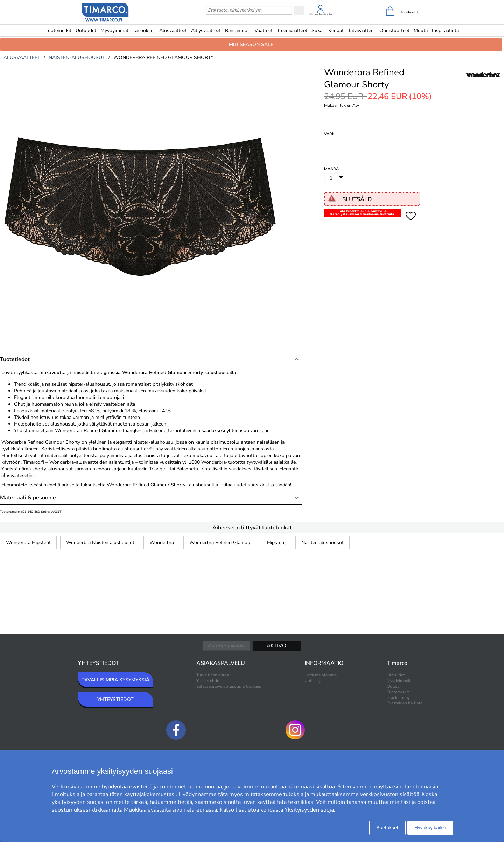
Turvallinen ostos (213, 675)
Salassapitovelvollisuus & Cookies (229, 686)
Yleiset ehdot (209, 681)
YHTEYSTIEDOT (115, 699)
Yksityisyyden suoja (309, 810)
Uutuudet (86, 31)
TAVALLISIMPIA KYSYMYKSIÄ (115, 680)
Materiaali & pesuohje (28, 498)
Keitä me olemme (321, 675)
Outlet (393, 686)
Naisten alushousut (323, 543)
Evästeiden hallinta (405, 703)
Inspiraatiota (445, 31)
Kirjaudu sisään (321, 14)
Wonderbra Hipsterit (28, 543)
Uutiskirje (313, 681)
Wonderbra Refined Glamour (221, 543)
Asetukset (387, 828)
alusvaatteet (22, 58)
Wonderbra (162, 543)
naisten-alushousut (77, 58)
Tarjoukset (144, 31)
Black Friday (398, 697)
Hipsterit (276, 543)
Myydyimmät (114, 31)
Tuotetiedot (15, 359)
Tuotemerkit (58, 31)
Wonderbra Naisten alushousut (100, 543)
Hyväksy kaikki (430, 828)
